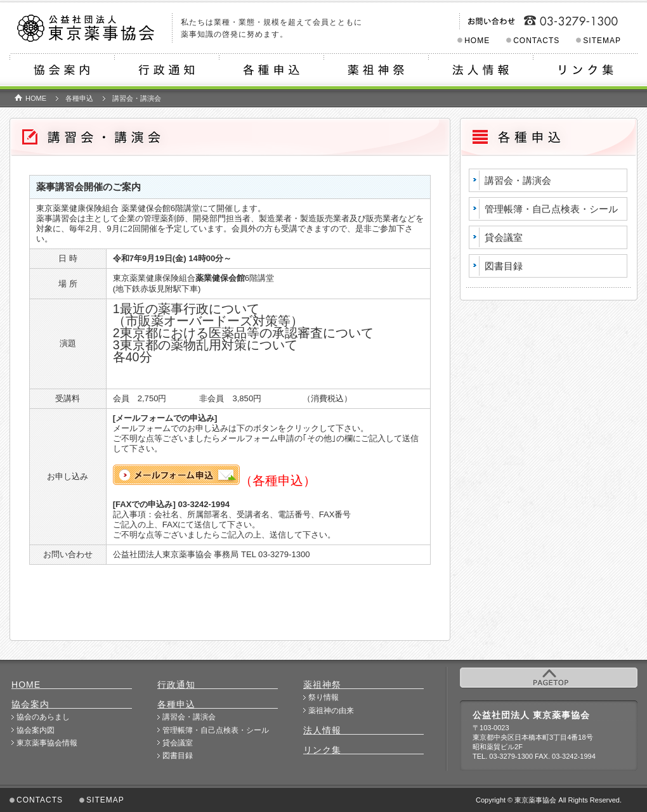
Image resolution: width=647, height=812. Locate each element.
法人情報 (480, 72)
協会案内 (62, 72)
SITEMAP (602, 41)
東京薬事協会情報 (47, 743)
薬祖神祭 (376, 72)
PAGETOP (549, 678)
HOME (477, 41)
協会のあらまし (43, 717)
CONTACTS (536, 41)
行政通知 (167, 72)
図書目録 (504, 266)
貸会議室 (504, 237)
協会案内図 (36, 730)
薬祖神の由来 (331, 711)
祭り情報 (323, 697)
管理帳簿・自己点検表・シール (551, 209)
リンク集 (585, 72)
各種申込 (271, 72)
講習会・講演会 (518, 180)
